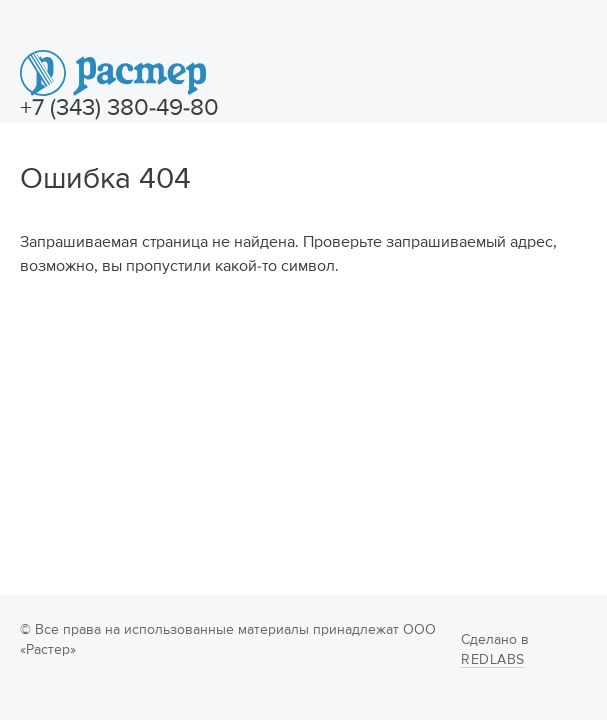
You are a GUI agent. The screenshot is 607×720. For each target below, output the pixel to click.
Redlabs (493, 660)
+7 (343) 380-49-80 (119, 108)
